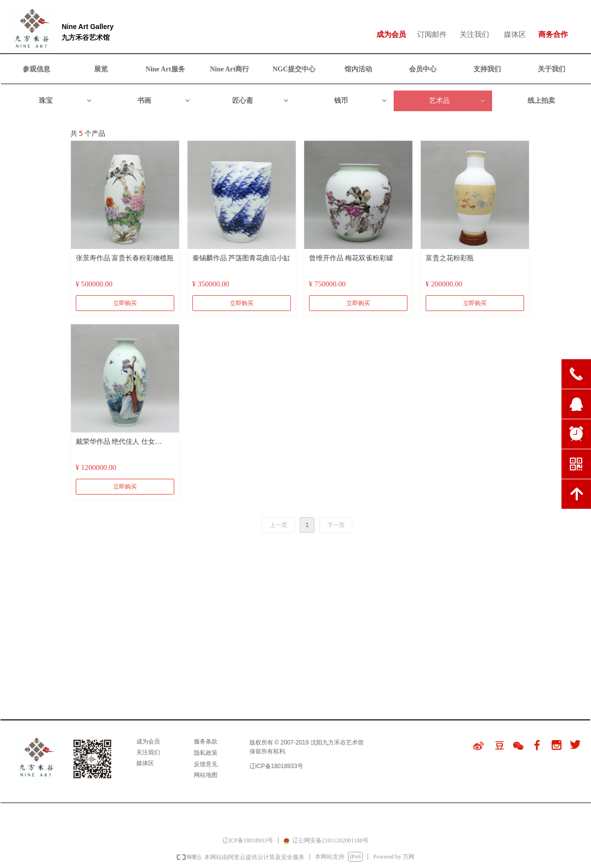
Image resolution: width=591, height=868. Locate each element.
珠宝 (66, 101)
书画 (164, 101)
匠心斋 (261, 101)
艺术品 (458, 101)
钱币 (361, 101)
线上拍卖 (541, 101)
